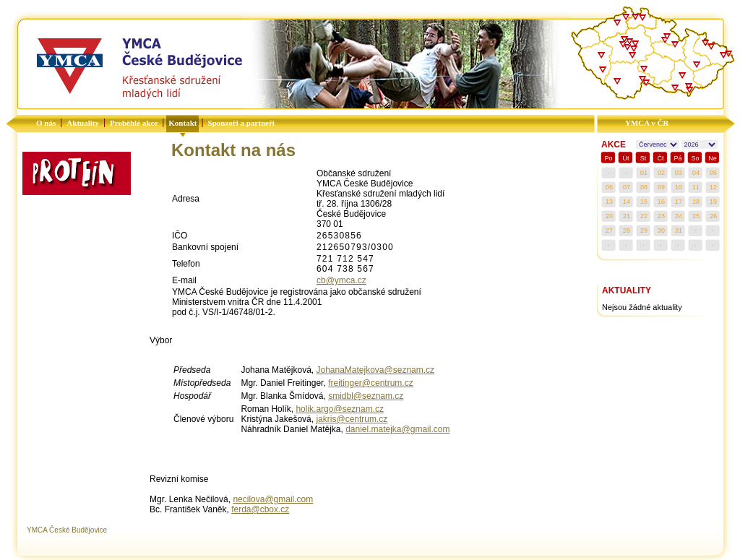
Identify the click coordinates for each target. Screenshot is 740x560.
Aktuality (83, 123)
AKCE (614, 145)
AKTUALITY (627, 290)
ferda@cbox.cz (260, 509)
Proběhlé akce (134, 123)
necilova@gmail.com (273, 499)
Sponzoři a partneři (241, 123)
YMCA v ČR (647, 123)
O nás (46, 123)
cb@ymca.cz (341, 280)
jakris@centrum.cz (352, 419)
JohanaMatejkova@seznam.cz (375, 370)
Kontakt (182, 123)
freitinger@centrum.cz (371, 383)
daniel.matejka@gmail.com (397, 429)
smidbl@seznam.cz (366, 396)
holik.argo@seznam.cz (340, 409)
